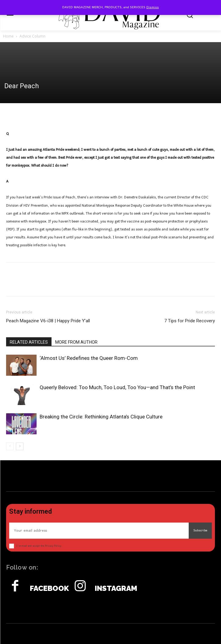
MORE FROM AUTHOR (76, 342)
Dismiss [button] (153, 7)
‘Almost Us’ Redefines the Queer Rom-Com (89, 358)
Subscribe (200, 530)
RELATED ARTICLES (29, 342)
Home (8, 36)
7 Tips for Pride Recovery (190, 321)
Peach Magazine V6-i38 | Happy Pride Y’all (48, 321)
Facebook (49, 588)
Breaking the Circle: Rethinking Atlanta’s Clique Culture (101, 417)
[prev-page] (10, 446)
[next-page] (20, 446)
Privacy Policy (53, 546)
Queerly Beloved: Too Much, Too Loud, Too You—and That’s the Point (117, 387)
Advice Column (32, 36)
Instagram (116, 588)
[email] (99, 531)
